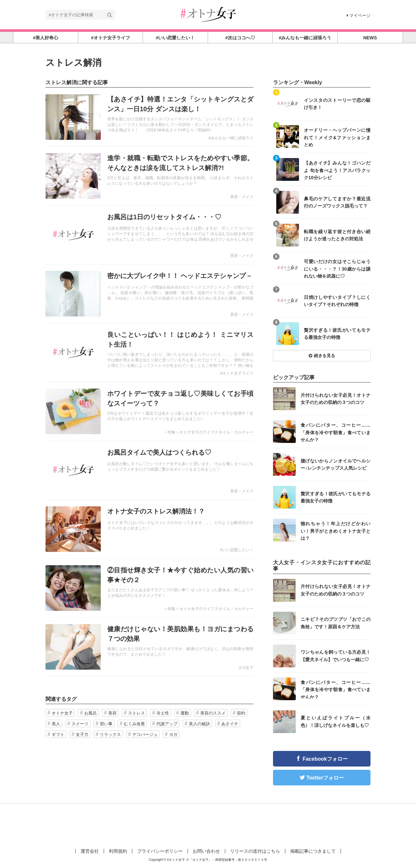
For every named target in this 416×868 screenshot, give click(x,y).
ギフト (58, 734)
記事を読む (149, 117)
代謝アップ (167, 724)
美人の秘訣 (199, 724)
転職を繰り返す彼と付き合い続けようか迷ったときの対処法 (337, 235)
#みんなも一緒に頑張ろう (231, 138)
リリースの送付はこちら (255, 851)
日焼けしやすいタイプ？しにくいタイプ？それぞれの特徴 (337, 301)
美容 (112, 713)
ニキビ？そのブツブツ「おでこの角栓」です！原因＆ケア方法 (336, 623)
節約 (241, 713)
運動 (185, 713)
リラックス (110, 734)
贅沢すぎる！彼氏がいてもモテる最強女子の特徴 (337, 334)
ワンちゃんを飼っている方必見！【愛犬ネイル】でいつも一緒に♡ (336, 656)
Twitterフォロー (325, 778)
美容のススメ (213, 713)
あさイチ (230, 724)
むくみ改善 (134, 724)
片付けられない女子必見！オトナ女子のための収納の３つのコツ (336, 399)
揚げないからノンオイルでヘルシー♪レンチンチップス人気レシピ (336, 464)
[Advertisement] (208, 825)
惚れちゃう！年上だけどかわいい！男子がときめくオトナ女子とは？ (336, 531)
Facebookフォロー (325, 759)
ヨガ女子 (246, 668)
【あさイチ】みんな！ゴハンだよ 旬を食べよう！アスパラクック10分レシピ (337, 170)
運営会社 (90, 851)
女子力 (82, 734)
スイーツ (80, 724)
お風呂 (91, 713)
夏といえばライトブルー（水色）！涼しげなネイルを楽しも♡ (336, 721)
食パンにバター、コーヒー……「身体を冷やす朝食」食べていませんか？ (336, 432)
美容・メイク (242, 197)
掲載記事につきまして (313, 851)
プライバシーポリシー (160, 851)
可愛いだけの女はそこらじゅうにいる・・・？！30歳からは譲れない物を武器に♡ (337, 268)
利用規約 (118, 851)
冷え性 (163, 713)
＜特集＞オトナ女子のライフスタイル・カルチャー (209, 432)
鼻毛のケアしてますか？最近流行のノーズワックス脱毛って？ (337, 202)
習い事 (106, 724)
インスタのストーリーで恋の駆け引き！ (337, 104)
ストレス (136, 713)
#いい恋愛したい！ (237, 550)
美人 (56, 724)
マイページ (359, 15)
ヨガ (173, 734)
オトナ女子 (62, 713)
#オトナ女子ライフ (237, 373)
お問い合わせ (206, 851)
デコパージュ (145, 734)
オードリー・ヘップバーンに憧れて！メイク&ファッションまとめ (337, 137)
